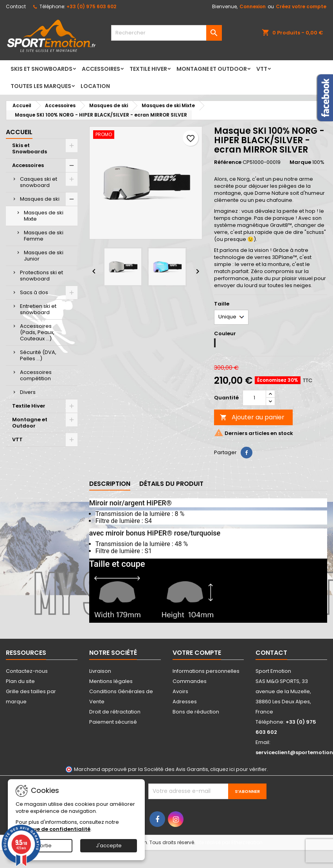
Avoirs (180, 691)
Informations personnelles (206, 671)
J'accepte (109, 846)
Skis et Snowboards (41, 69)
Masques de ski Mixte (44, 216)
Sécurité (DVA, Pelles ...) (38, 355)
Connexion (253, 6)
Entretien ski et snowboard (38, 309)
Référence (228, 162)
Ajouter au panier (252, 417)
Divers (28, 392)
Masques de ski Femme (44, 236)
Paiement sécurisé (113, 722)
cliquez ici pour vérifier (238, 769)
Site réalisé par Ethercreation (229, 842)
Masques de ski (40, 199)
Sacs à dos (34, 292)
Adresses (185, 702)
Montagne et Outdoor (212, 69)
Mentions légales (111, 681)
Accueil (19, 132)
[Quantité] (254, 398)
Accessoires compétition (36, 375)
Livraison (100, 671)
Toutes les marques (41, 86)
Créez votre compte (301, 6)
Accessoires (101, 69)
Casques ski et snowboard (39, 182)
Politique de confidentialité (53, 829)
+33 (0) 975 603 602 (91, 6)
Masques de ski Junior (44, 256)
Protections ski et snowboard (41, 276)
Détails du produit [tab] (171, 484)
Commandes (190, 681)
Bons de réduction (196, 712)
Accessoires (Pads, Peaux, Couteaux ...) (37, 332)
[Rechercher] (167, 33)
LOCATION (95, 86)
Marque (300, 162)
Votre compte (197, 653)
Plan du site (20, 681)
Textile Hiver (148, 69)
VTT (262, 69)
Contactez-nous (27, 671)
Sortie (44, 846)
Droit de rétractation (115, 712)
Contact (16, 6)
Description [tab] (110, 484)
